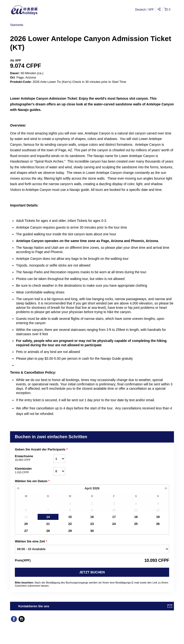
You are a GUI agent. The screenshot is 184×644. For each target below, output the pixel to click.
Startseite (17, 25)
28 (48, 531)
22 (70, 524)
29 (70, 531)
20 (26, 524)
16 (92, 517)
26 (158, 524)
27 (26, 531)
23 (92, 524)
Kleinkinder (34, 471)
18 (136, 517)
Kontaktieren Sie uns (34, 606)
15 (70, 517)
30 (92, 531)
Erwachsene (34, 458)
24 (114, 524)
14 (48, 517)
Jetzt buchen (92, 572)
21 (48, 524)
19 (158, 517)
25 (136, 524)
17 (114, 517)
